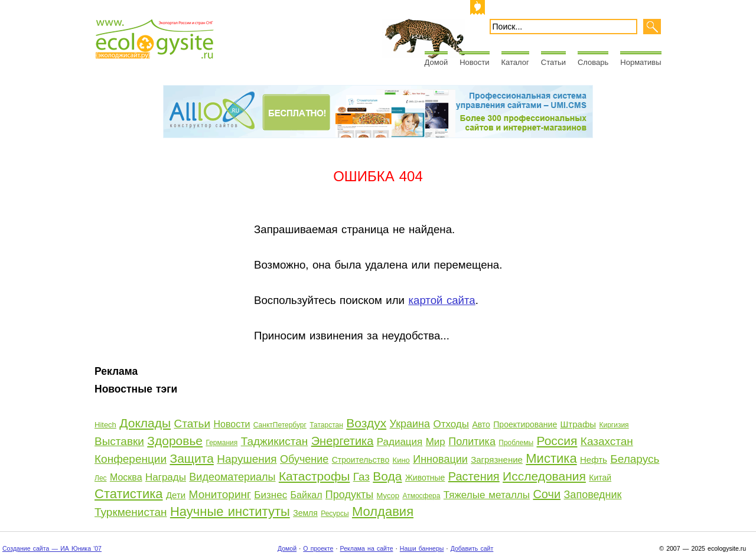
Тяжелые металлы (487, 495)
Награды (166, 477)
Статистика (129, 494)
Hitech (105, 425)
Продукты (349, 495)
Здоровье (175, 441)
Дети (176, 495)
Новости (474, 62)
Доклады (145, 423)
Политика (472, 442)
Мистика (551, 458)
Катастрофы (314, 476)
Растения (474, 476)
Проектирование (525, 424)
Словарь (593, 62)
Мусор (388, 496)
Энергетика (343, 441)
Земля (305, 513)
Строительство (361, 460)
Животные (425, 478)
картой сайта (441, 300)
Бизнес (271, 495)
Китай (600, 478)
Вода (387, 476)
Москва (126, 477)
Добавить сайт (472, 548)
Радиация (400, 442)
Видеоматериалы (232, 477)
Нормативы (641, 62)
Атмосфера (421, 496)
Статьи (553, 62)
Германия (221, 443)
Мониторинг (220, 494)
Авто (481, 424)
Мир (436, 442)
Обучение (304, 459)
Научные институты (230, 511)
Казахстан (607, 441)
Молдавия (383, 511)
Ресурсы (335, 514)
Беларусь (635, 459)
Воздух (366, 423)
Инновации (440, 459)
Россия (557, 441)
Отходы (451, 424)
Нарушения (247, 459)
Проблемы (516, 443)
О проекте (318, 548)
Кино (401, 460)
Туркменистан (131, 512)
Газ (361, 477)
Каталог (515, 62)
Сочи (547, 494)
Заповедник (593, 495)
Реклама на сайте (367, 548)
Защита (191, 458)
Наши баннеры (422, 548)
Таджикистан (275, 441)
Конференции (131, 459)
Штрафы (578, 424)
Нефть (594, 460)
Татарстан (326, 425)
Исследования (544, 476)
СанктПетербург (280, 425)
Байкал (307, 495)
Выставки (119, 441)
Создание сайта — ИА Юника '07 (52, 548)
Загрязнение (497, 460)
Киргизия (614, 425)
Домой (436, 62)
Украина (410, 424)
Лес (101, 478)
